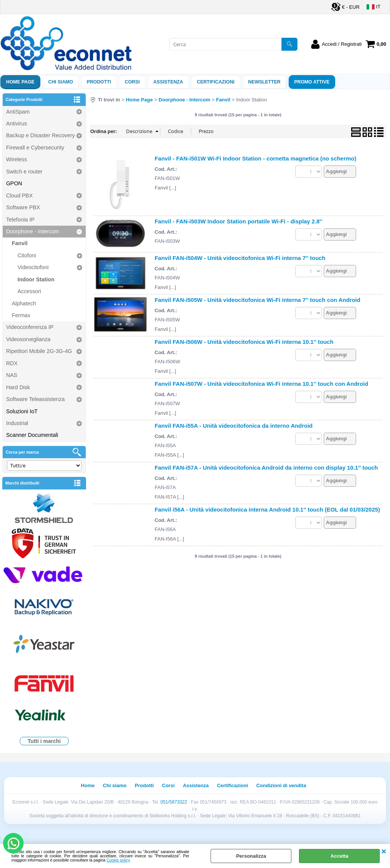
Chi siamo (61, 82)
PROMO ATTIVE (312, 82)
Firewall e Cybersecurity (35, 148)
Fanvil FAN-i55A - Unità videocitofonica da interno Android (234, 426)
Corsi (132, 82)
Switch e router (24, 172)
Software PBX (23, 207)
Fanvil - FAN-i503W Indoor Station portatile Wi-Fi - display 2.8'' (238, 221)
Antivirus (17, 124)
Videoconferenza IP (30, 327)
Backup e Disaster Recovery (40, 135)
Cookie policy (118, 860)
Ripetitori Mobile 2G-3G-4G (39, 351)
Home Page (20, 82)
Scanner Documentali (32, 435)
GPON (14, 183)
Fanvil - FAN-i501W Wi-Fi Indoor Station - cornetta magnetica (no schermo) (255, 158)
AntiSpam (18, 112)
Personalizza (251, 856)
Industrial (17, 423)
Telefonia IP (20, 220)
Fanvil (20, 243)
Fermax (21, 315)
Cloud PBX (19, 196)
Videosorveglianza (28, 339)
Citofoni (27, 255)
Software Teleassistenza (35, 399)
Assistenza (196, 785)
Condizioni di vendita (281, 785)
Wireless (17, 159)
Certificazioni (216, 82)
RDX (12, 363)
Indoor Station (36, 279)
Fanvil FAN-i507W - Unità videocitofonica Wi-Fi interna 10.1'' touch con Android (261, 384)
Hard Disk (18, 387)
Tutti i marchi (44, 741)
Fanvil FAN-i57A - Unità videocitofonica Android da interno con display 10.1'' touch (266, 468)
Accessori (29, 291)
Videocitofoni (33, 267)
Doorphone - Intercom (33, 231)
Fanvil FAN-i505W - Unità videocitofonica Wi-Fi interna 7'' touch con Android (257, 300)
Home (88, 785)
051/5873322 (174, 802)
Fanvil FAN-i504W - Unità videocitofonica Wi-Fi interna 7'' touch (240, 258)
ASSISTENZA (168, 82)
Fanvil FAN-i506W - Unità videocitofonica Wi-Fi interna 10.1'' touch (244, 342)
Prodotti (99, 82)
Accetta (340, 856)
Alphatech (24, 303)
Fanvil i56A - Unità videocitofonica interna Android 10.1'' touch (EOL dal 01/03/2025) (267, 509)
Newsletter (265, 82)
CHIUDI (384, 852)
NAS (12, 375)
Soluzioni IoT (22, 411)
